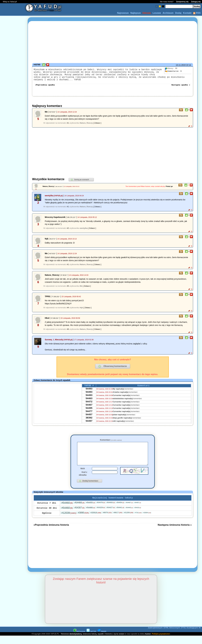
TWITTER (91, 640)
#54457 (138, 511)
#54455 (91, 511)
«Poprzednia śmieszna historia (51, 533)
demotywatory (76, 642)
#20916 (96, 521)
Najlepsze (136, 13)
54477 (89, 420)
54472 (89, 408)
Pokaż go (169, 190)
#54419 (138, 516)
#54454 (120, 511)
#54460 (67, 511)
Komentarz (111, 443)
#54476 (101, 511)
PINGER (102, 640)
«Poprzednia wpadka (45, 88)
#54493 (111, 511)
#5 (68, 289)
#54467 (129, 511)
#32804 (147, 521)
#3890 (83, 521)
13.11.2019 (181, 65)
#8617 (118, 521)
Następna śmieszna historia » (175, 533)
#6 (68, 333)
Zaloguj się (196, 2)
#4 (68, 311)
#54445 (129, 516)
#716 (138, 521)
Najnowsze (123, 13)
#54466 (79, 511)
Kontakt (187, 13)
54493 (89, 393)
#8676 (107, 521)
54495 (89, 416)
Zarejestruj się (182, 2)
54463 (89, 404)
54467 (89, 412)
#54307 (79, 516)
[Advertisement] (12, 322)
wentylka (49, 199)
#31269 (129, 521)
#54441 (120, 516)
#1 (68, 126)
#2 (68, 232)
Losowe (157, 13)
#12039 (69, 521)
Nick (83, 476)
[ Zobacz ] (97, 126)
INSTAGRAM (79, 640)
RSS (197, 13)
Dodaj (178, 13)
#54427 (111, 516)
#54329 (101, 516)
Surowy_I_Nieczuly (54, 343)
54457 (89, 423)
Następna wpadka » (181, 88)
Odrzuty (147, 13)
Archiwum (168, 13)
